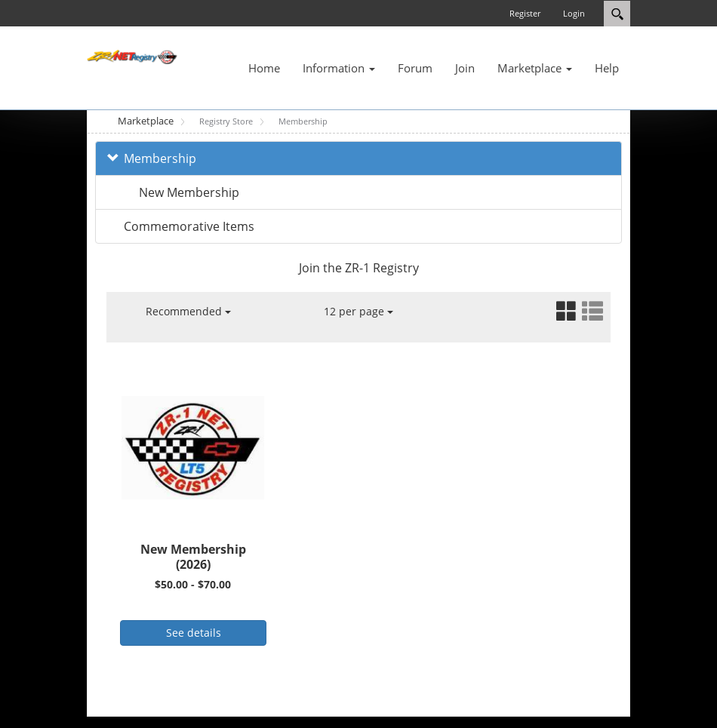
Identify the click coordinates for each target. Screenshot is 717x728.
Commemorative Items (189, 226)
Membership (160, 158)
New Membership (189, 192)
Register (525, 13)
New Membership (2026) (193, 557)
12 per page (358, 311)
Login (574, 13)
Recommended (188, 311)
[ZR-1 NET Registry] (132, 56)
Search (617, 14)
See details (194, 633)
